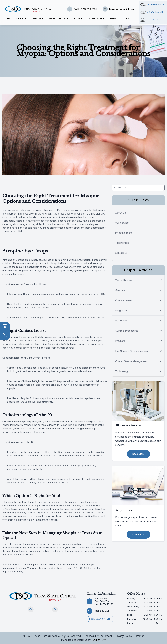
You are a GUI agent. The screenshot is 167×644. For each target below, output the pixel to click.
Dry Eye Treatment (153, 12)
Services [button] (38, 18)
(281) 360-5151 (102, 611)
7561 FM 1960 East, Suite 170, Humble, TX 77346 (104, 601)
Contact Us (129, 18)
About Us (120, 213)
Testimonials (122, 243)
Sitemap (140, 636)
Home (7, 18)
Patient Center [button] (96, 18)
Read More (138, 454)
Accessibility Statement (98, 636)
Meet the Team (123, 233)
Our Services (122, 223)
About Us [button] (21, 18)
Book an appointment (101, 619)
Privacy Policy (123, 636)
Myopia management (154, 4)
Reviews (114, 18)
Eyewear (78, 18)
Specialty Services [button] (58, 18)
